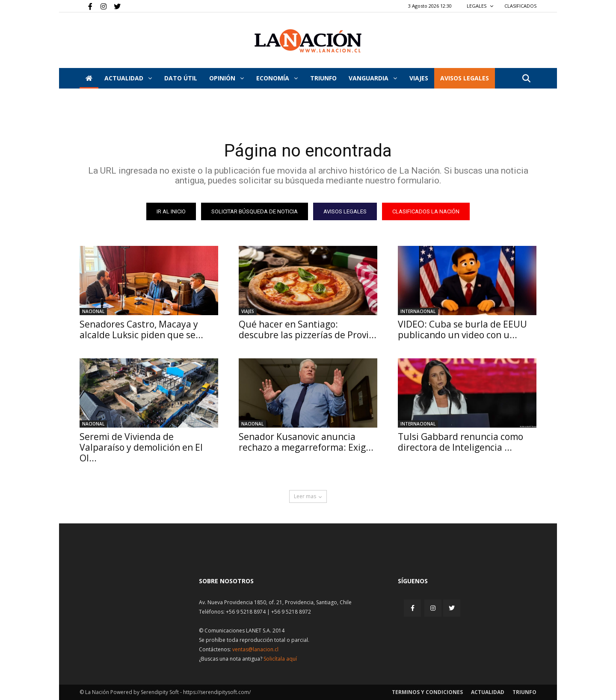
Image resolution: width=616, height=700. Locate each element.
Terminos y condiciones (427, 692)
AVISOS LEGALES (465, 78)
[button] (526, 79)
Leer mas (308, 496)
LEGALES (480, 6)
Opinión (227, 78)
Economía (277, 78)
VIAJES (419, 78)
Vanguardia (373, 78)
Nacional (93, 311)
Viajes (248, 311)
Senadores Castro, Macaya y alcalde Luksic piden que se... (141, 329)
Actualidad (128, 78)
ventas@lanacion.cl (255, 649)
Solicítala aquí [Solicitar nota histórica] (280, 659)
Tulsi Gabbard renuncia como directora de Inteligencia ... (461, 442)
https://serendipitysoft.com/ (217, 692)
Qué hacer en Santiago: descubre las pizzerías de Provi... (308, 329)
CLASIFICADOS (520, 6)
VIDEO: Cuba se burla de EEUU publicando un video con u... (462, 329)
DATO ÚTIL (181, 78)
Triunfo (323, 78)
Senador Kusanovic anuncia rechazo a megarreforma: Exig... (306, 442)
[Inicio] (89, 78)
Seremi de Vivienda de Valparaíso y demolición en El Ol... (141, 447)
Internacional (418, 311)
